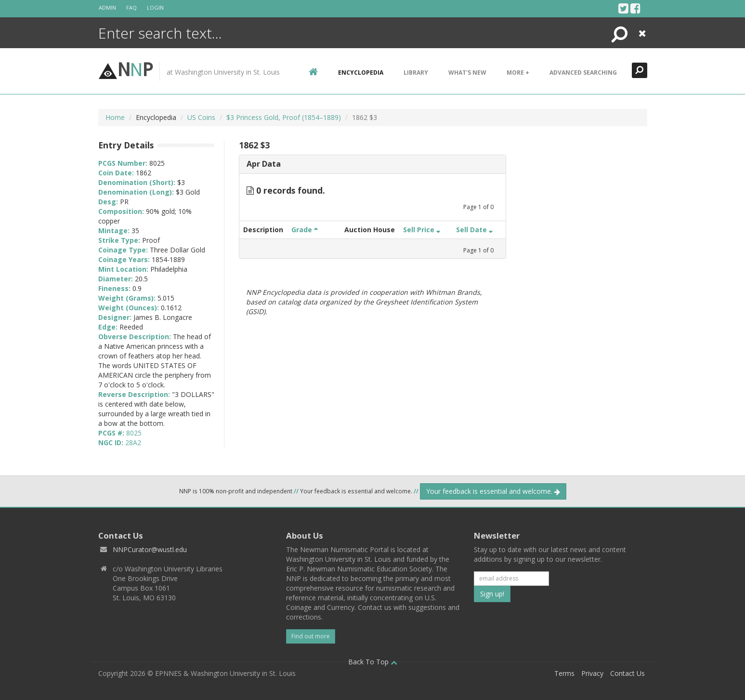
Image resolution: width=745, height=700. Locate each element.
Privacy (592, 673)
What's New (467, 73)
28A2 (133, 442)
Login (155, 7)
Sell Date (474, 230)
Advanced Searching (583, 73)
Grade (305, 230)
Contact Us (627, 673)
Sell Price (422, 230)
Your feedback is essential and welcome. (493, 491)
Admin (107, 7)
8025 (134, 433)
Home (115, 117)
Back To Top (373, 662)
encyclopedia (361, 73)
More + (518, 73)
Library (416, 73)
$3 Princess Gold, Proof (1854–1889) (284, 117)
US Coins (201, 117)
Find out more (311, 636)
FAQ (131, 7)
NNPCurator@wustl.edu (150, 549)
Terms (564, 673)
